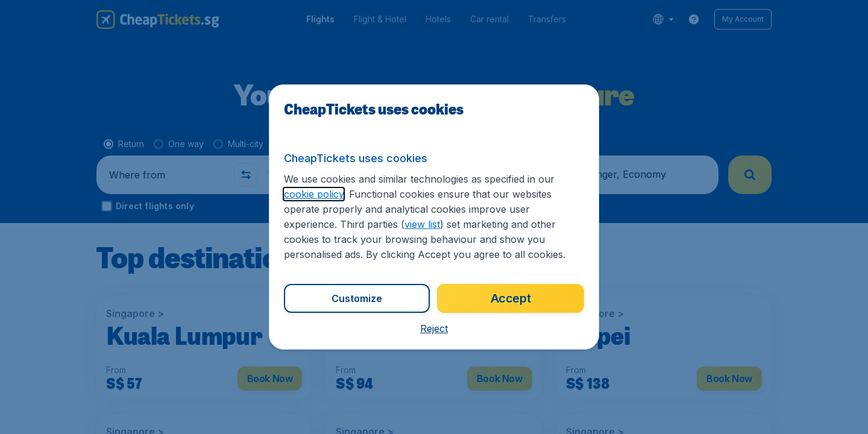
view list (422, 224)
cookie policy (314, 194)
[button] (434, 329)
